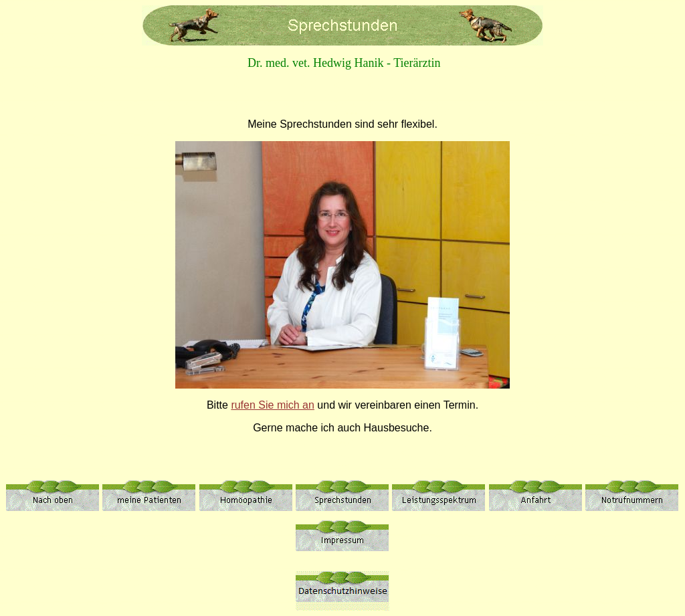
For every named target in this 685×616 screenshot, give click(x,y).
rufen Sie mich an (273, 405)
